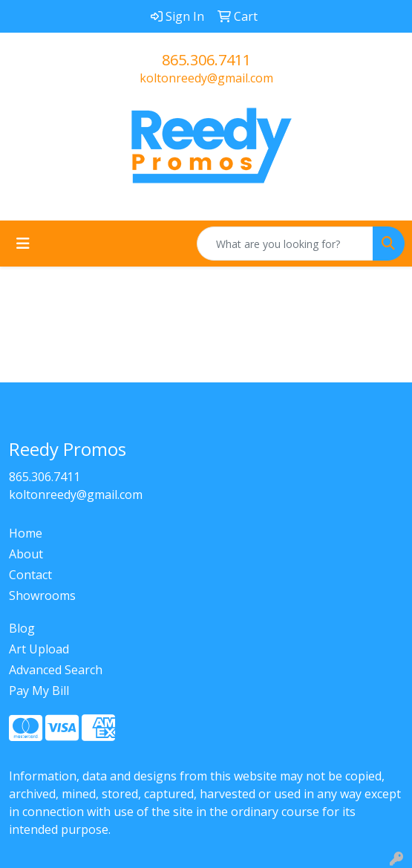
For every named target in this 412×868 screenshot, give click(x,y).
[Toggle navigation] (23, 244)
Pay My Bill (39, 691)
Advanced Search (56, 670)
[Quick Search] (285, 244)
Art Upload (39, 649)
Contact (30, 575)
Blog (22, 628)
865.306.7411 (206, 60)
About (26, 554)
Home (26, 533)
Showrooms (42, 595)
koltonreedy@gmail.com (206, 78)
